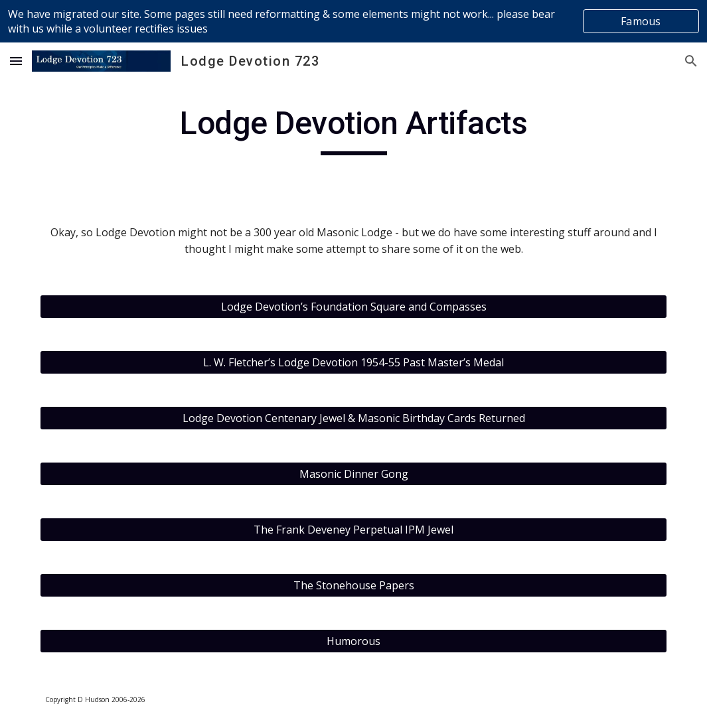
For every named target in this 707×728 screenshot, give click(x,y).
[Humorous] (353, 641)
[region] (353, 21)
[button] (16, 61)
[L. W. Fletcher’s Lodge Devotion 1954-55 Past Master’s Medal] (353, 362)
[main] (353, 129)
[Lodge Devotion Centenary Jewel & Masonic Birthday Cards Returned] (353, 418)
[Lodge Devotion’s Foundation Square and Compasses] (353, 307)
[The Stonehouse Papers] (353, 585)
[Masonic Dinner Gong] (353, 474)
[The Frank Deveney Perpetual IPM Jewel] (353, 530)
